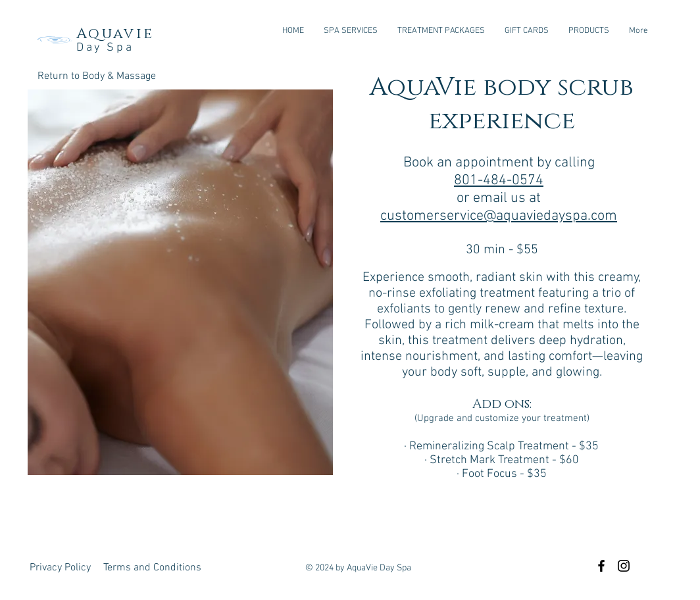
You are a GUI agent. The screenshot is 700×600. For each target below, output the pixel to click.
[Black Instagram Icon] (624, 566)
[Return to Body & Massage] (97, 76)
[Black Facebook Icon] (601, 566)
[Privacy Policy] (60, 568)
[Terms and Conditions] (152, 568)
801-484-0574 (499, 181)
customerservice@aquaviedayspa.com (499, 216)
